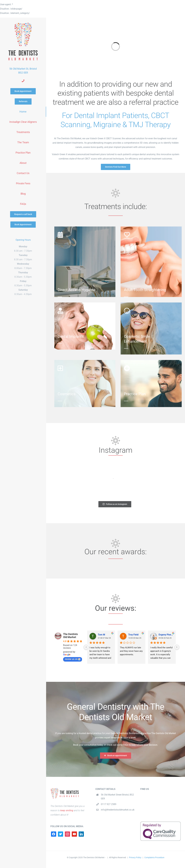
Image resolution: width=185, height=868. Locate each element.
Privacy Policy (135, 857)
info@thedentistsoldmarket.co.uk (118, 810)
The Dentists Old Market (70, 636)
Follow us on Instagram (115, 504)
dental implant (64, 143)
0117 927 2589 (109, 804)
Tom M (101, 635)
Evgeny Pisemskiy (166, 635)
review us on (73, 659)
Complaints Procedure (154, 857)
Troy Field (133, 635)
